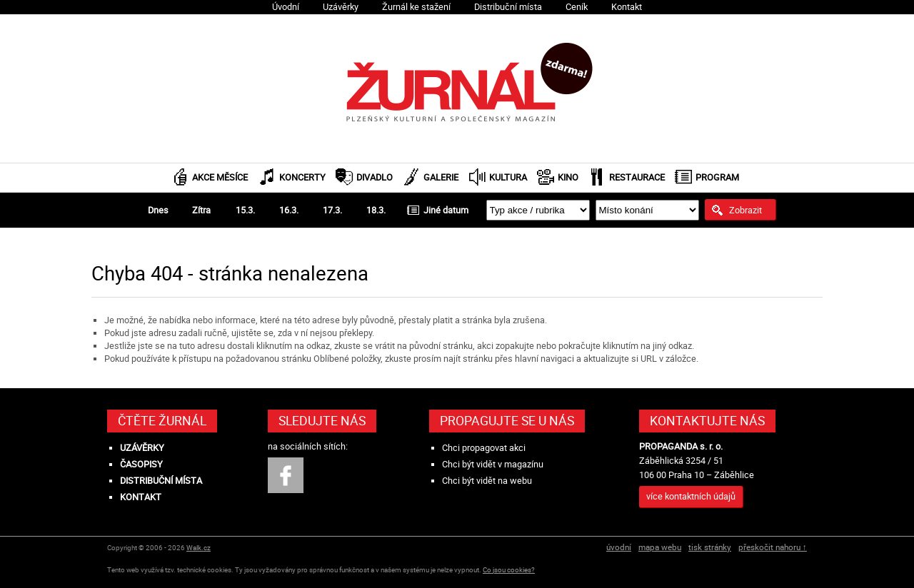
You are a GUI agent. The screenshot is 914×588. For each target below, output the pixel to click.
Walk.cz (199, 548)
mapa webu (660, 547)
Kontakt (627, 7)
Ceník (577, 7)
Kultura (508, 177)
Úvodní (286, 7)
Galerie (441, 177)
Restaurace (637, 177)
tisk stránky (710, 547)
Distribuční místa (508, 7)
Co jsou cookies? (509, 570)
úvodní (619, 547)
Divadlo (375, 177)
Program (717, 177)
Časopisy (141, 464)
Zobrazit (745, 210)
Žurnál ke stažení (416, 7)
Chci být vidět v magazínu (493, 464)
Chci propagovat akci (484, 448)
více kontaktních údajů (691, 496)
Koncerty (302, 177)
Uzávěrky (341, 7)
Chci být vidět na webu (487, 481)
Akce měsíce (220, 177)
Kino (568, 177)
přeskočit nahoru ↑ (773, 547)
